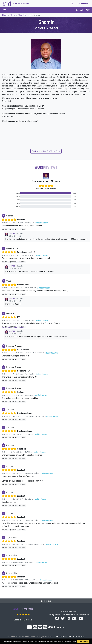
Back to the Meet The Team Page (46, 151)
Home (5, 15)
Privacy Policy (79, 637)
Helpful (5, 229)
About (13, 15)
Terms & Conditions (63, 637)
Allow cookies (83, 641)
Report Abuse (13, 229)
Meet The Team (25, 15)
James (12, 233)
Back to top (46, 601)
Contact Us (83, 4)
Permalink (22, 229)
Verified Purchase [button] (41, 223)
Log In (80, 10)
